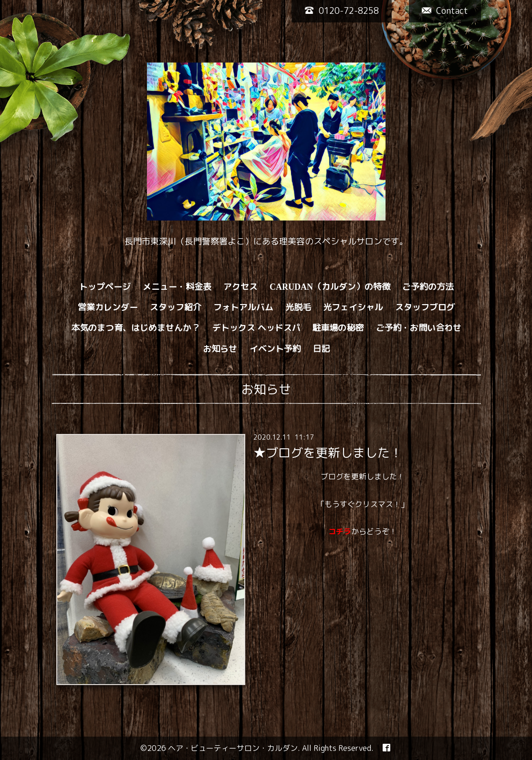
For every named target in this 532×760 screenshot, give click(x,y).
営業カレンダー (108, 307)
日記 (322, 349)
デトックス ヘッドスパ (256, 328)
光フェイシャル (353, 307)
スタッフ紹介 (176, 307)
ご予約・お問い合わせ (419, 328)
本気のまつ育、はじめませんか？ (136, 328)
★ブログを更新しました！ (328, 453)
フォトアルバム (243, 307)
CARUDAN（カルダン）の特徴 (330, 287)
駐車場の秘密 (338, 328)
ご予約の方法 (428, 287)
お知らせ (220, 349)
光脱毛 (298, 307)
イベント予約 (275, 349)
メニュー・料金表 (177, 287)
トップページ (105, 287)
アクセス (240, 287)
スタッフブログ (425, 307)
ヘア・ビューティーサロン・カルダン (233, 748)
